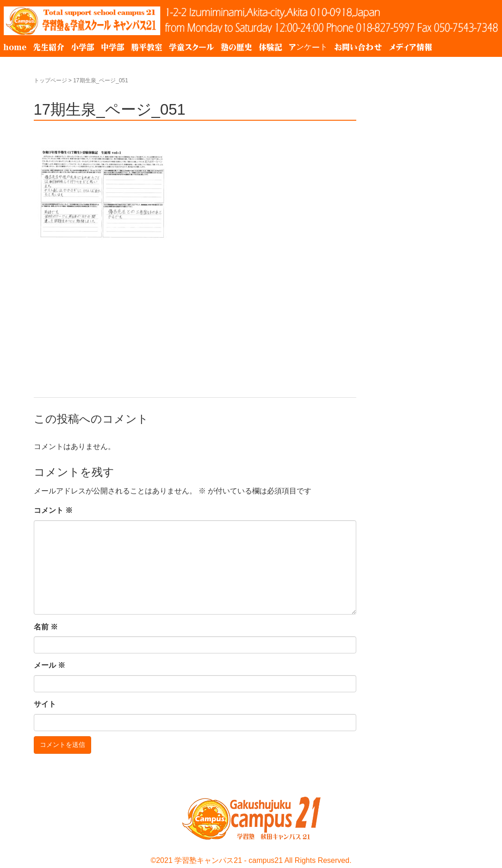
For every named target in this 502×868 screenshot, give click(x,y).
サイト (45, 704)
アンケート (308, 47)
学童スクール (192, 47)
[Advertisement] (195, 312)
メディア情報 (410, 47)
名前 (46, 627)
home (15, 47)
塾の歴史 (236, 47)
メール (50, 665)
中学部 (113, 47)
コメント (53, 510)
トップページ (50, 80)
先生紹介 (49, 47)
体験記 (270, 47)
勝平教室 (147, 47)
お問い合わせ (358, 47)
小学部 (83, 47)
